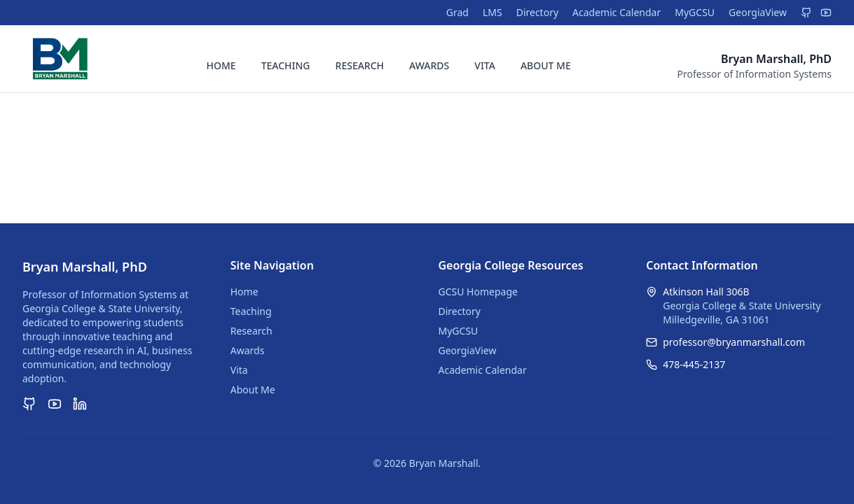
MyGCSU (695, 12)
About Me (253, 390)
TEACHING (286, 65)
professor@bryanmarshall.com (734, 342)
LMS (493, 12)
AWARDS (429, 65)
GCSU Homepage (478, 292)
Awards (248, 350)
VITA (485, 65)
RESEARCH (360, 65)
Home (245, 292)
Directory (537, 12)
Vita (239, 370)
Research (252, 331)
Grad (457, 12)
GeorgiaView (758, 12)
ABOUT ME (546, 65)
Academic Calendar (617, 12)
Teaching (251, 311)
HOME (221, 65)
